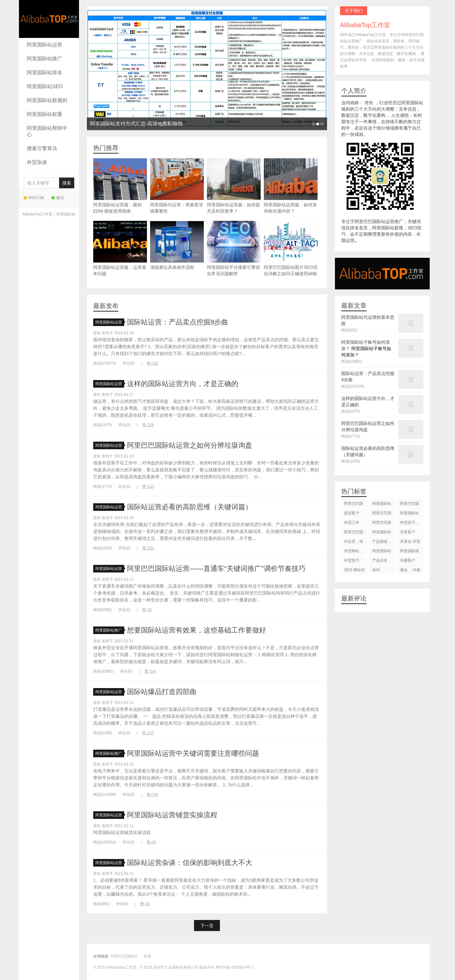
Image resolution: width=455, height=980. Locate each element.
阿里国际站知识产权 (382, 552)
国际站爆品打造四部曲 (162, 692)
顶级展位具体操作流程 (177, 245)
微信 (58, 198)
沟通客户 (408, 560)
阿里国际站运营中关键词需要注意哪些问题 (193, 753)
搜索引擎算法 (42, 148)
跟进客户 (352, 513)
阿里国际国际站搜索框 (409, 552)
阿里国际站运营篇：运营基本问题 (120, 248)
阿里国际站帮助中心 (47, 131)
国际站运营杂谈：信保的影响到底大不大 (190, 863)
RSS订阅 (34, 198)
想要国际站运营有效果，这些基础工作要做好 (197, 630)
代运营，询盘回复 (354, 543)
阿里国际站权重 (45, 114)
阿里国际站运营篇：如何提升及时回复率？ (234, 186)
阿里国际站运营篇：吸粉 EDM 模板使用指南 (120, 186)
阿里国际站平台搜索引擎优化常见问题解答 (234, 248)
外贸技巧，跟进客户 (409, 524)
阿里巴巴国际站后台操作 (382, 524)
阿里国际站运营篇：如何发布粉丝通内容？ (291, 186)
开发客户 (408, 532)
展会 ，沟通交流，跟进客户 (410, 571)
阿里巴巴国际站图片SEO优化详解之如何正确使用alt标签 (291, 252)
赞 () (150, 363)
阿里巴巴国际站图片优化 (354, 533)
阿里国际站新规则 (47, 100)
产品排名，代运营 (382, 562)
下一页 (207, 926)
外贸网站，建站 (354, 552)
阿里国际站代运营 (409, 514)
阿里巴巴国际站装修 (409, 505)
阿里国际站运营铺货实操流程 (172, 815)
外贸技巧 (352, 560)
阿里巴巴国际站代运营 (382, 514)
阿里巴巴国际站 (354, 505)
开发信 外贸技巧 (410, 543)
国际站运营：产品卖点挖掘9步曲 (178, 322)
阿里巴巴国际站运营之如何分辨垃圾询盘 (190, 445)
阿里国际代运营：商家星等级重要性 (177, 186)
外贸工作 (352, 523)
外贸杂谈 (37, 162)
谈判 (376, 570)
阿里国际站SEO (45, 86)
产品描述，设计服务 (382, 543)
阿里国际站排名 (45, 73)
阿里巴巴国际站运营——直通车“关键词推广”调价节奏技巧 (216, 569)
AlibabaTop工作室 (49, 19)
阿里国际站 (66, 214)
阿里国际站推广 (45, 59)
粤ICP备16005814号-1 (235, 967)
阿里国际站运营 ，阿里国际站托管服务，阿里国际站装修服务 (382, 505)
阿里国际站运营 (45, 45)
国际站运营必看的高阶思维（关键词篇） (190, 507)
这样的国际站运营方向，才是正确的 (183, 384)
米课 (147, 956)
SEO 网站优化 (354, 571)
